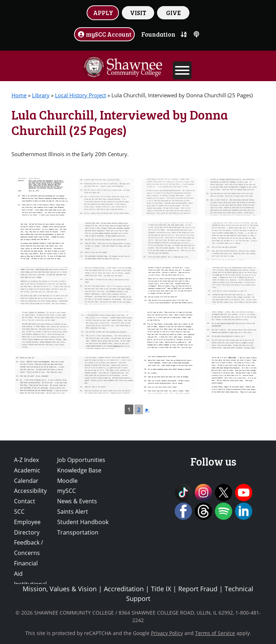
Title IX (161, 589)
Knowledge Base (79, 470)
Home (19, 95)
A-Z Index (26, 460)
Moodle (67, 481)
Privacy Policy (167, 633)
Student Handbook (83, 522)
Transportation (78, 532)
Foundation (158, 34)
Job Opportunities (81, 460)
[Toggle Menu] (182, 70)
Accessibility (30, 491)
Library (41, 95)
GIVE (173, 13)
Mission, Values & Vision (60, 589)
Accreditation (124, 589)
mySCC (66, 491)
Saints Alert (73, 512)
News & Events (77, 501)
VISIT (138, 13)
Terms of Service (215, 633)
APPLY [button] (103, 13)
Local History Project (80, 95)
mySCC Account (105, 34)
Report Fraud (198, 589)
